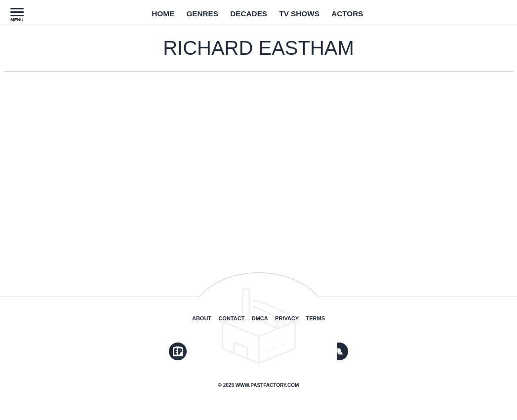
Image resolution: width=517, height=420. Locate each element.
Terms (316, 318)
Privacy (287, 318)
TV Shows (305, 16)
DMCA (260, 318)
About (202, 318)
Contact (231, 318)
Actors (359, 16)
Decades (247, 16)
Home (150, 16)
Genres (194, 16)
